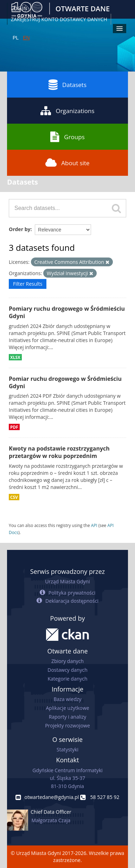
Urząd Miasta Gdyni (67, 581)
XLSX (15, 357)
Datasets (67, 85)
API (94, 525)
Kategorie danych (67, 679)
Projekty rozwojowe (67, 726)
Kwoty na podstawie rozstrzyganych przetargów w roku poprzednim (59, 452)
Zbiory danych (67, 661)
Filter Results (28, 284)
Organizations (67, 111)
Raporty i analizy (68, 717)
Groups (67, 137)
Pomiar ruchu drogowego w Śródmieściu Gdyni (65, 382)
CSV (14, 497)
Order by (20, 229)
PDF (14, 427)
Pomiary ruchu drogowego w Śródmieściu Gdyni (67, 312)
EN (26, 38)
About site (67, 163)
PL (16, 38)
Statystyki (67, 749)
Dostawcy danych (67, 670)
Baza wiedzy (67, 699)
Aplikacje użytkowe (68, 708)
